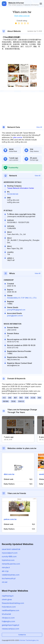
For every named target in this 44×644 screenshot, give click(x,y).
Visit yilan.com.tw (22, 16)
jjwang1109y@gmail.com (16, 310)
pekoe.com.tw (10, 519)
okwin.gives (7, 599)
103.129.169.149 (13, 194)
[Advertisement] (22, 57)
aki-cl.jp (5, 571)
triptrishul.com (8, 560)
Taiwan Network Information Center (21, 188)
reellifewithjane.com (10, 610)
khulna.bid (6, 614)
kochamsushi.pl (9, 578)
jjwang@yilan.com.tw (15, 316)
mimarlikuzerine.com (11, 564)
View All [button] (39, 127)
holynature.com (9, 607)
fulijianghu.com (8, 621)
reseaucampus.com (10, 629)
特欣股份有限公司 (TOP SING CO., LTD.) (22, 298)
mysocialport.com (10, 553)
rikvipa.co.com (8, 618)
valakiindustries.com (11, 575)
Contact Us (22, 635)
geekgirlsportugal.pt (10, 625)
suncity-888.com (9, 556)
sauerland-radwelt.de (11, 549)
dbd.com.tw (9, 474)
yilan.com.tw (18, 137)
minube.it (6, 567)
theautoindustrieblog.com (13, 603)
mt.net (5, 582)
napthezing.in (8, 596)
